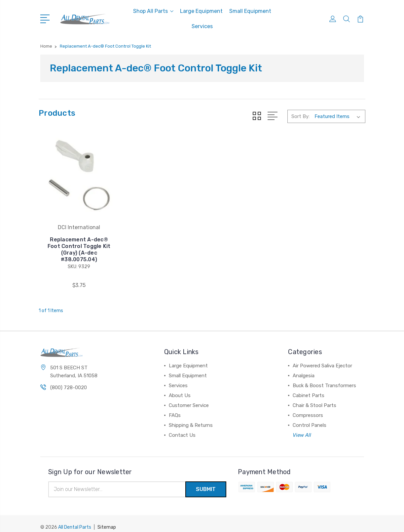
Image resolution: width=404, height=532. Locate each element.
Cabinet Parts (309, 389)
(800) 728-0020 (69, 381)
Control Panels (310, 418)
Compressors (308, 408)
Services (202, 26)
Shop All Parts (153, 11)
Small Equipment (250, 11)
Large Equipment (201, 11)
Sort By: (300, 116)
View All (302, 428)
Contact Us (182, 428)
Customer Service (189, 398)
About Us (180, 389)
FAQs (175, 408)
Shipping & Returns (191, 418)
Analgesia (304, 369)
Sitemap (107, 521)
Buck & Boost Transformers (324, 379)
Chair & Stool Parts (314, 398)
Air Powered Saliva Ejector (322, 359)
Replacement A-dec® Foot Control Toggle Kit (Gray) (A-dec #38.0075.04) (76, 243)
